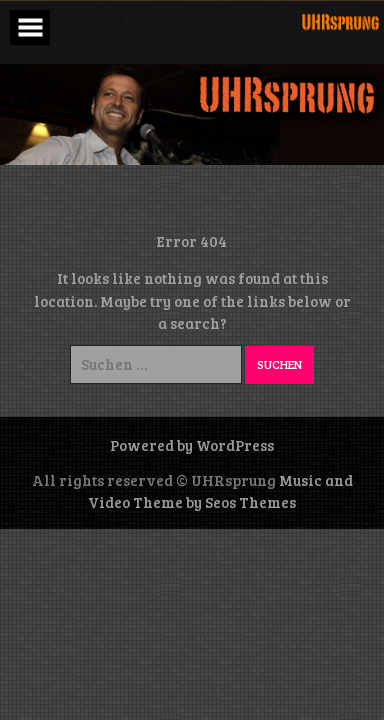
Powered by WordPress (192, 445)
